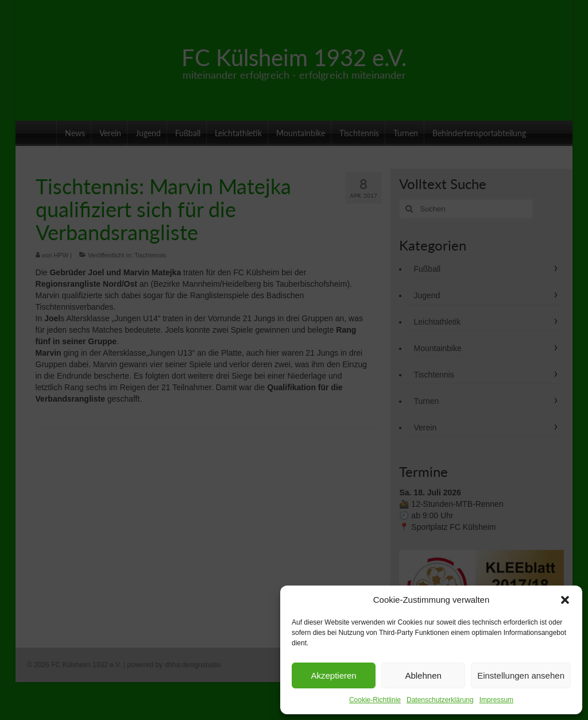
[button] (565, 600)
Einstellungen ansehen (521, 675)
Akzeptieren (333, 675)
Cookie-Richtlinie (375, 700)
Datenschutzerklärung (440, 700)
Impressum (496, 700)
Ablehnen (423, 675)
